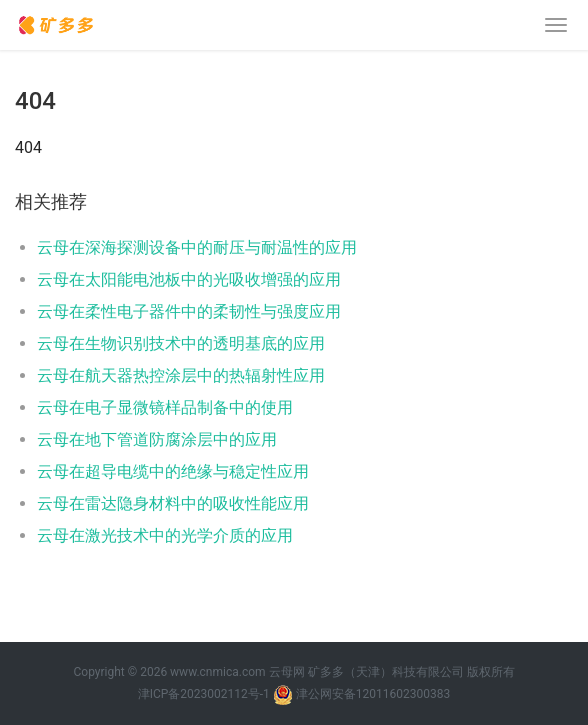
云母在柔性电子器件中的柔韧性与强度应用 (189, 311)
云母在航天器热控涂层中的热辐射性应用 (181, 375)
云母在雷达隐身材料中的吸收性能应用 (173, 503)
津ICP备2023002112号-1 (204, 694)
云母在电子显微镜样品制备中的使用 (165, 407)
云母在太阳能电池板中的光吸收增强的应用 (189, 279)
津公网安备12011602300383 (373, 694)
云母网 (287, 672)
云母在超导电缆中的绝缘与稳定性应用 (173, 471)
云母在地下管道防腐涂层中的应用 (157, 439)
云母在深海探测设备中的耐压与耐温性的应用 (197, 247)
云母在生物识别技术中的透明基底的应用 (181, 343)
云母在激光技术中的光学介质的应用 (165, 535)
